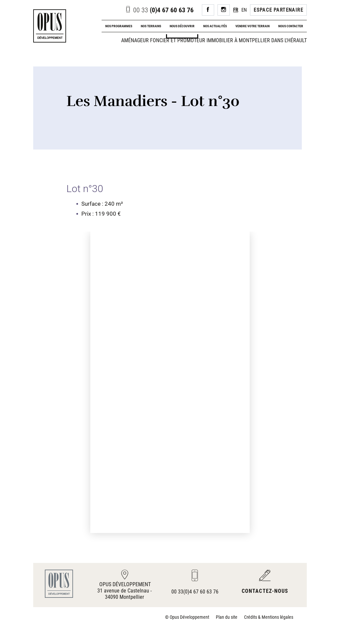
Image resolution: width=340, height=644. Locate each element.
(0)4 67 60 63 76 (159, 10)
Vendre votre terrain (253, 26)
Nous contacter (291, 26)
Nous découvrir (182, 26)
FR (236, 10)
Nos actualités (215, 26)
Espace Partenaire (278, 10)
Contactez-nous (265, 591)
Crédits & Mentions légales (269, 617)
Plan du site (227, 617)
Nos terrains (151, 26)
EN (244, 10)
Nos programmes (119, 26)
